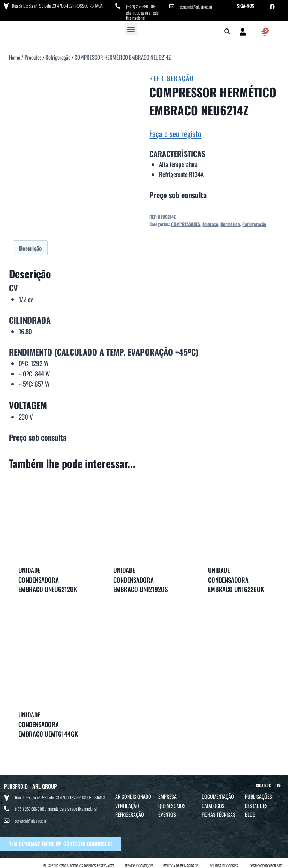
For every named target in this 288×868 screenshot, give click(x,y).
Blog (250, 813)
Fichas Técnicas (219, 813)
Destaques (256, 804)
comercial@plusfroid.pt (198, 6)
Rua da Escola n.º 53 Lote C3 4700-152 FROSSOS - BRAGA (57, 5)
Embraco (210, 222)
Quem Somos (172, 804)
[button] (131, 28)
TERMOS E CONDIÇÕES (139, 861)
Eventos (167, 813)
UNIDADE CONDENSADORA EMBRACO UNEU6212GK (48, 578)
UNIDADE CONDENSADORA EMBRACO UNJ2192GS (140, 578)
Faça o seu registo (175, 132)
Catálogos (213, 804)
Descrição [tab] (30, 247)
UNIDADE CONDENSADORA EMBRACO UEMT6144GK (48, 723)
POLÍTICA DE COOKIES (224, 861)
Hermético (230, 222)
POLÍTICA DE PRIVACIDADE (181, 861)
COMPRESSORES (186, 222)
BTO (279, 861)
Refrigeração (172, 77)
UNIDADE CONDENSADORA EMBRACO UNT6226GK (236, 578)
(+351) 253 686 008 (142, 6)
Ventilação (127, 804)
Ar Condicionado (133, 795)
